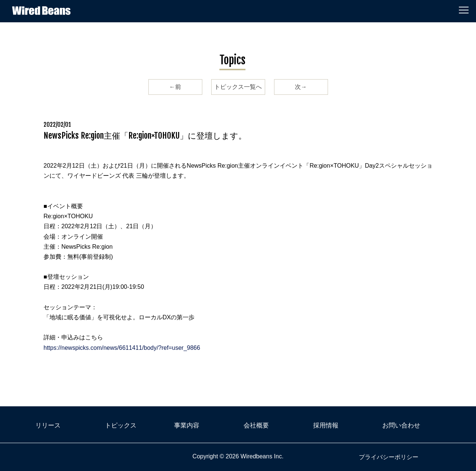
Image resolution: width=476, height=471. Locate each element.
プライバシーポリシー (389, 457)
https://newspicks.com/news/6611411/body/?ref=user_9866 (122, 348)
